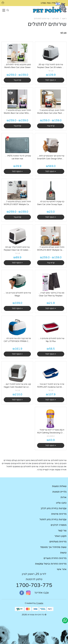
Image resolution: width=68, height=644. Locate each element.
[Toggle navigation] (4, 10)
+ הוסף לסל (51, 80)
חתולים (56, 19)
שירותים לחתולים (42, 19)
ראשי (64, 19)
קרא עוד (17, 80)
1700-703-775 (34, 585)
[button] (63, 33)
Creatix (40, 603)
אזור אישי (62, 569)
